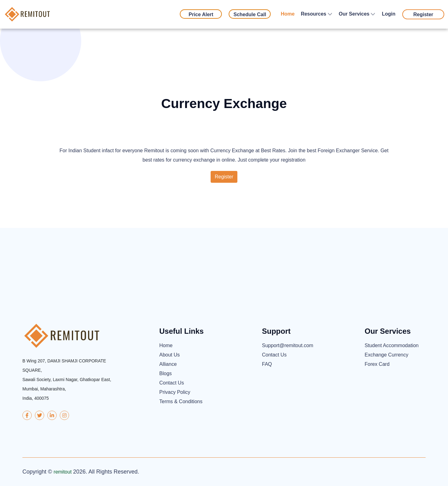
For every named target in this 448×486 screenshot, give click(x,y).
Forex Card (377, 364)
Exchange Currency (387, 355)
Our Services (354, 14)
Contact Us (172, 383)
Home (287, 14)
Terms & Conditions (181, 401)
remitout (63, 472)
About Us (170, 355)
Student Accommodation (392, 345)
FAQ (267, 364)
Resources (314, 14)
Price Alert (201, 14)
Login (389, 14)
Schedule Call (250, 14)
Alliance (168, 364)
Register (423, 14)
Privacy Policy (175, 392)
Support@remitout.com (288, 345)
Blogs (166, 373)
